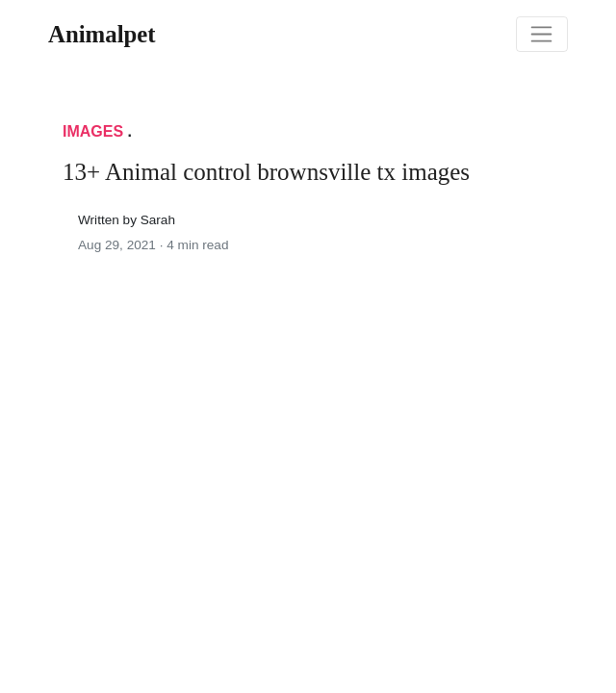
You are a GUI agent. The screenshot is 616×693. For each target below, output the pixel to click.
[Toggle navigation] (542, 35)
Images (93, 131)
